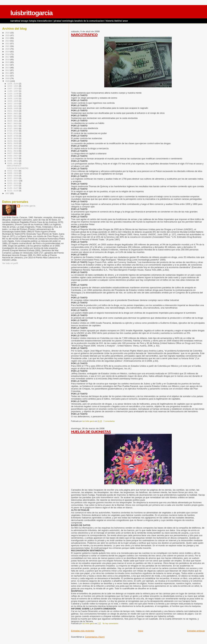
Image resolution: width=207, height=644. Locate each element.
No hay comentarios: (111, 624)
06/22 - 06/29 (13, 138)
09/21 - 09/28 (13, 111)
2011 (8, 73)
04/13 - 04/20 (13, 158)
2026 (8, 33)
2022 (8, 43)
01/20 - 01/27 (13, 188)
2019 (8, 52)
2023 (8, 41)
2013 (8, 68)
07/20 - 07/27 (13, 131)
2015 (8, 62)
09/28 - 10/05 (13, 108)
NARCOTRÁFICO (84, 35)
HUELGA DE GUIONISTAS (91, 432)
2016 (8, 59)
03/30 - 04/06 (13, 163)
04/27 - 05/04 (13, 153)
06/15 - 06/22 (13, 141)
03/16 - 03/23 (13, 171)
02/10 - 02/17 (13, 181)
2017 (8, 57)
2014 (8, 65)
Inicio (141, 631)
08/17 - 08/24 (13, 123)
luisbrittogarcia (31, 13)
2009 (8, 78)
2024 (8, 38)
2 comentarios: (110, 421)
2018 (8, 54)
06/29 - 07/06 (13, 136)
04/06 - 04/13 (13, 161)
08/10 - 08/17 (13, 126)
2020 (8, 49)
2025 (8, 35)
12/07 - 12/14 (13, 89)
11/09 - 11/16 (13, 96)
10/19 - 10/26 (13, 101)
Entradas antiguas (196, 631)
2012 (8, 70)
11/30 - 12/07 (13, 91)
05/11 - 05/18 (13, 151)
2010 (8, 76)
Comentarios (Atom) (95, 637)
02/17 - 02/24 (13, 178)
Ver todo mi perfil (10, 263)
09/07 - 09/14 (13, 116)
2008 (8, 81)
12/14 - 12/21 (13, 86)
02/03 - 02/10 (13, 183)
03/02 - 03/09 (13, 176)
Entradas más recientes (83, 631)
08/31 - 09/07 (13, 118)
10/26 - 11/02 (13, 98)
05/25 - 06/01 (13, 146)
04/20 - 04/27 (13, 156)
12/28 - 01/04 (13, 84)
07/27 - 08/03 (13, 128)
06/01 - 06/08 (13, 143)
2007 (8, 193)
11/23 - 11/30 (13, 94)
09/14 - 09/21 (13, 113)
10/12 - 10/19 (13, 104)
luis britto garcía (28, 206)
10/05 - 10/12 (13, 106)
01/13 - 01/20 (13, 191)
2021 (8, 46)
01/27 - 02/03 (13, 186)
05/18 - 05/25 (13, 148)
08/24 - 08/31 (13, 121)
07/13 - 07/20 (13, 133)
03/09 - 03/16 (13, 173)
